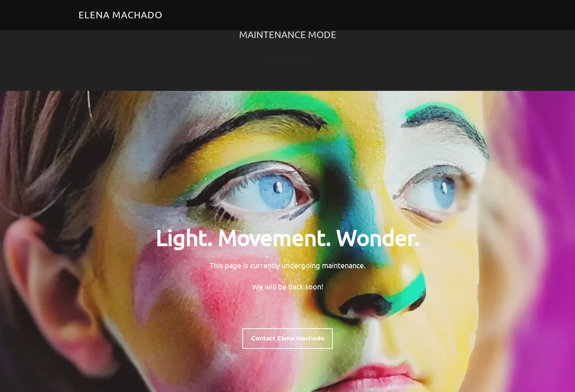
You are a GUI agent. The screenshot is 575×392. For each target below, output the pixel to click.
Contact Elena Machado (288, 340)
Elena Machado (120, 15)
